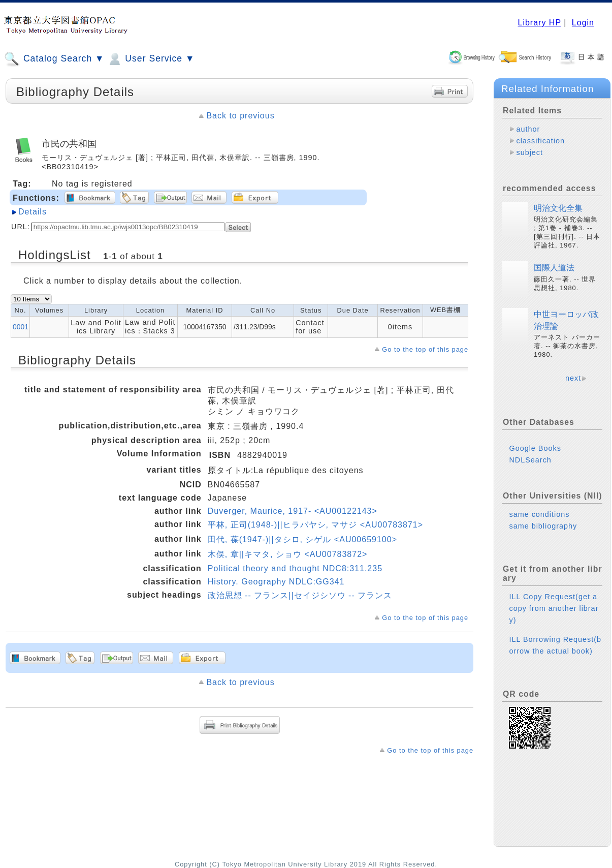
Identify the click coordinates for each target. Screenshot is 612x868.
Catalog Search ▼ (54, 59)
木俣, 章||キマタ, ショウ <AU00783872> (288, 554)
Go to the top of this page (425, 349)
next (573, 378)
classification (540, 141)
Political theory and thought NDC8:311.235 (295, 568)
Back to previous (240, 116)
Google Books (535, 448)
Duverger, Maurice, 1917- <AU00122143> (293, 511)
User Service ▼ (151, 59)
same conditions (539, 514)
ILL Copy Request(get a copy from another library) (554, 608)
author (528, 129)
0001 (21, 327)
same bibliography (543, 526)
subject (529, 152)
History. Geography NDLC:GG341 (276, 582)
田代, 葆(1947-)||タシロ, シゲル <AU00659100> (302, 539)
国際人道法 (554, 268)
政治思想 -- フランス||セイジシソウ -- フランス (300, 595)
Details (33, 212)
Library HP (539, 23)
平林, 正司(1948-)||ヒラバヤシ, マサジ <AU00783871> (315, 525)
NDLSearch (530, 460)
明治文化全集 (558, 208)
